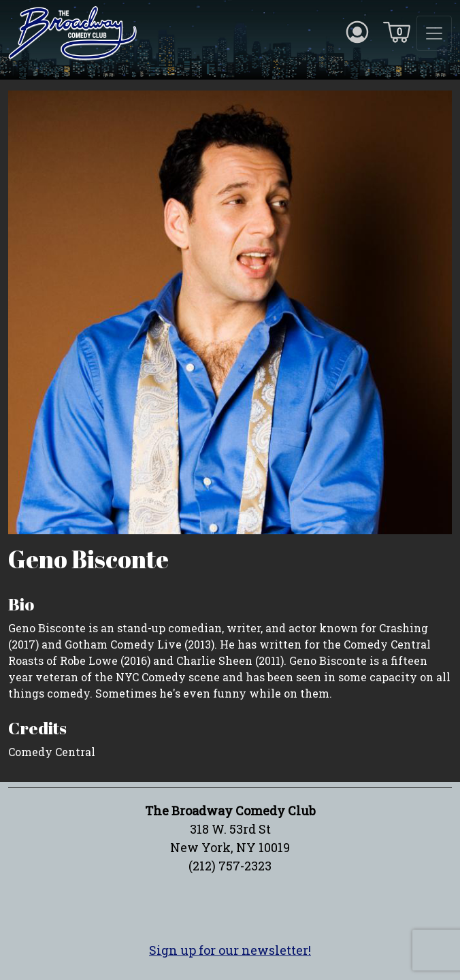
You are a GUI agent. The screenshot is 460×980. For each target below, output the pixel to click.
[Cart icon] (397, 31)
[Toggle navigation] (434, 33)
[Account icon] (357, 31)
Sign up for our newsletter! (230, 950)
